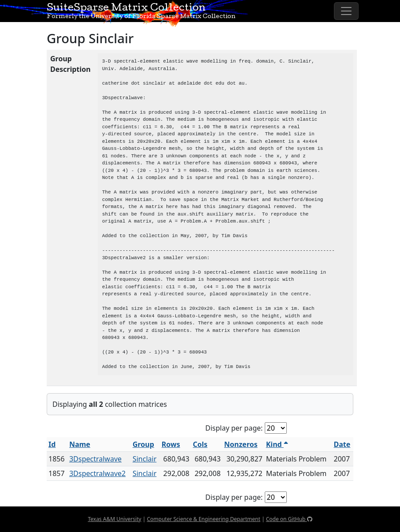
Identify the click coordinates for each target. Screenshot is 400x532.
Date (342, 444)
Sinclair (144, 459)
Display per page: (234, 428)
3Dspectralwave (95, 459)
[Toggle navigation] (346, 11)
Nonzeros (241, 444)
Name (80, 444)
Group (143, 444)
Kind (277, 444)
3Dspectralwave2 (97, 473)
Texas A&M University (114, 519)
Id (52, 444)
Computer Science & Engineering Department (203, 519)
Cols (200, 444)
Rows (171, 444)
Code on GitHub (289, 519)
